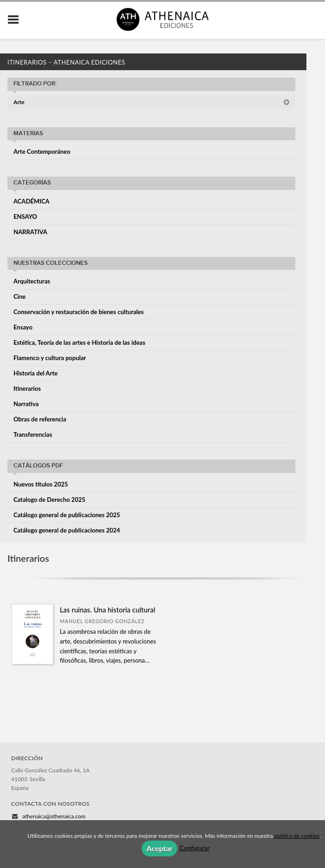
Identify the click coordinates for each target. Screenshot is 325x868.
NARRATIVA (30, 232)
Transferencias (33, 434)
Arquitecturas (32, 281)
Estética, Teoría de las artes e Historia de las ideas (79, 342)
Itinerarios (27, 388)
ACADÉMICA (32, 201)
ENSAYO (25, 217)
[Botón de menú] (17, 20)
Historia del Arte (36, 373)
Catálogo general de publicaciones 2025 (67, 515)
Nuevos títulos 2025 (41, 484)
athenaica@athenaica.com (54, 816)
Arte (152, 102)
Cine (19, 296)
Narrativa (26, 404)
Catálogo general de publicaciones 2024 (67, 530)
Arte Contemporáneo (42, 151)
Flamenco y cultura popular (50, 358)
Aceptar (159, 848)
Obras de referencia (40, 419)
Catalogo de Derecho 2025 (49, 500)
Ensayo (23, 327)
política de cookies (297, 836)
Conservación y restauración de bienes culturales (78, 312)
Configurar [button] (195, 848)
